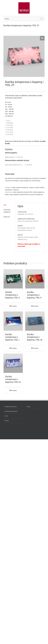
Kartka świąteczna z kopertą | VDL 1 (12, 337)
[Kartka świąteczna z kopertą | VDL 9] (35, 279)
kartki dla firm (28, 192)
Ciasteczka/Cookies (11, 407)
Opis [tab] (5, 205)
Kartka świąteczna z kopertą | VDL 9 (34, 295)
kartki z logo (9, 195)
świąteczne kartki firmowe (21, 195)
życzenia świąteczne (36, 195)
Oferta (7, 421)
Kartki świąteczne (39, 192)
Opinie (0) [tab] (7, 217)
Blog (29, 407)
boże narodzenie (18, 192)
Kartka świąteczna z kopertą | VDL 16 (35, 337)
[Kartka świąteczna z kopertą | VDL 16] (35, 321)
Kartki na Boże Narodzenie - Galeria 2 (23, 188)
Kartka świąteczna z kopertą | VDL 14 (13, 379)
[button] (42, 38)
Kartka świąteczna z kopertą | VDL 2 (13, 295)
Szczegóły (14, 306)
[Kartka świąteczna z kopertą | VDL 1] (13, 321)
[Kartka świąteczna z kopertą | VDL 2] (13, 279)
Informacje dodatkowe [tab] (7, 211)
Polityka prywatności (11, 411)
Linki (6, 416)
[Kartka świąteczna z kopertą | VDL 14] (13, 363)
